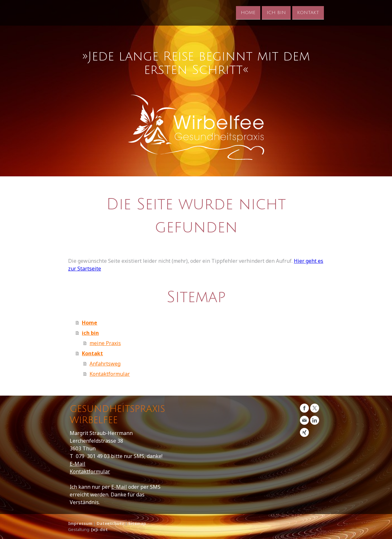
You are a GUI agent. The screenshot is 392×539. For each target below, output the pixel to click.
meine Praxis (105, 343)
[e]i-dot (99, 529)
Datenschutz (110, 523)
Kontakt (308, 12)
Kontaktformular (110, 374)
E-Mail (78, 464)
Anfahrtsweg (105, 364)
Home (248, 12)
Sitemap (137, 523)
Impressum (80, 523)
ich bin (276, 12)
